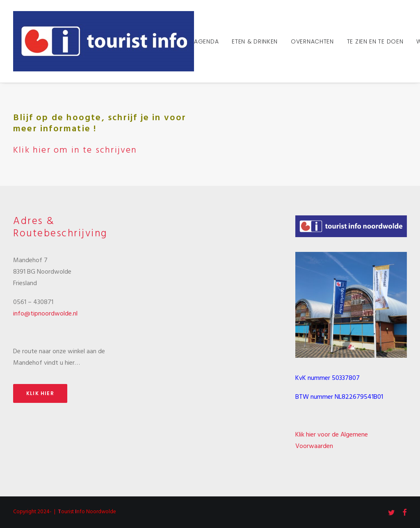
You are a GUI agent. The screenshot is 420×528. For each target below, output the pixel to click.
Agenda (206, 41)
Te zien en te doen (375, 41)
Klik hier (40, 393)
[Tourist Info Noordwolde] (104, 41)
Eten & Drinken (255, 41)
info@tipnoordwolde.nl (45, 314)
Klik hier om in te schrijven (75, 150)
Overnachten (312, 41)
